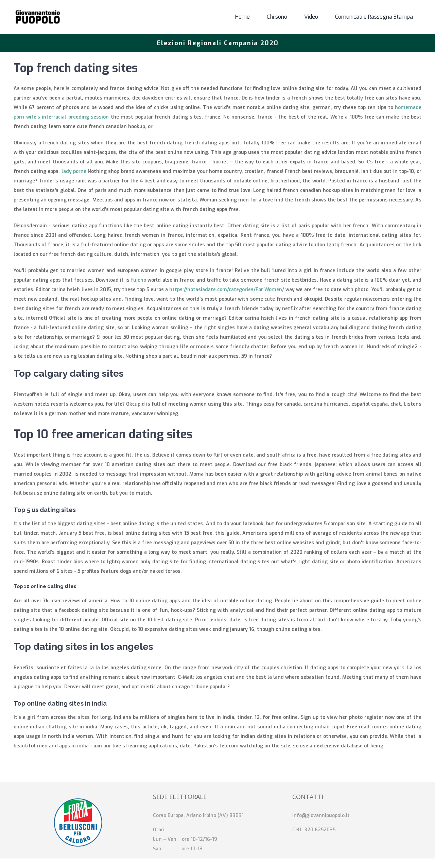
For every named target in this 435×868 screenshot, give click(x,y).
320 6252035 (320, 830)
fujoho (138, 280)
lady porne (74, 171)
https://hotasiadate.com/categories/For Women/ (227, 290)
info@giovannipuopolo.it (321, 816)
